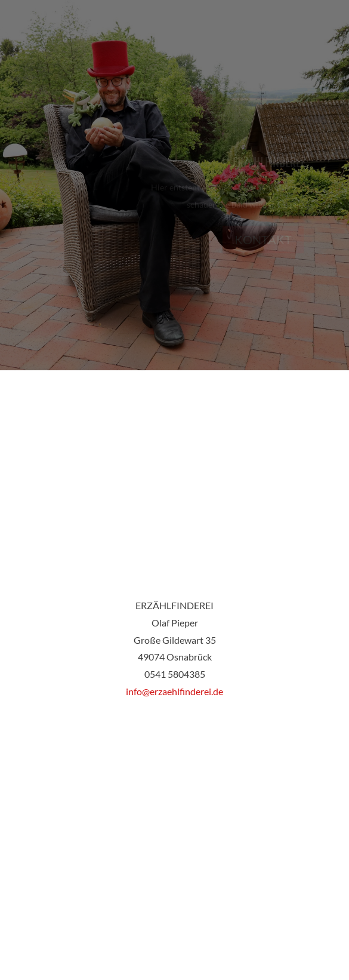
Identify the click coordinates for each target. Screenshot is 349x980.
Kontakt (263, 241)
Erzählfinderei (268, 164)
